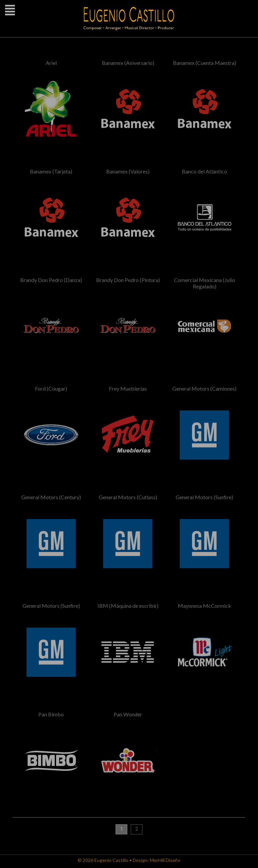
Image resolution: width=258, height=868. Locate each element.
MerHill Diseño (165, 860)
